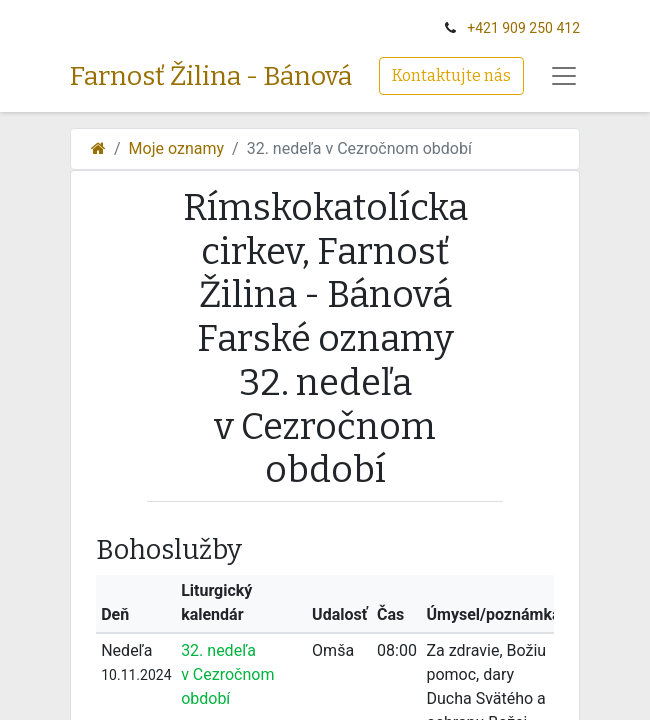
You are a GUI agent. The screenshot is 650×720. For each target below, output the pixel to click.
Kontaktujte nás (451, 75)
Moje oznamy (176, 148)
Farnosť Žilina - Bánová (211, 76)
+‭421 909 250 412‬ (523, 28)
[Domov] (98, 148)
